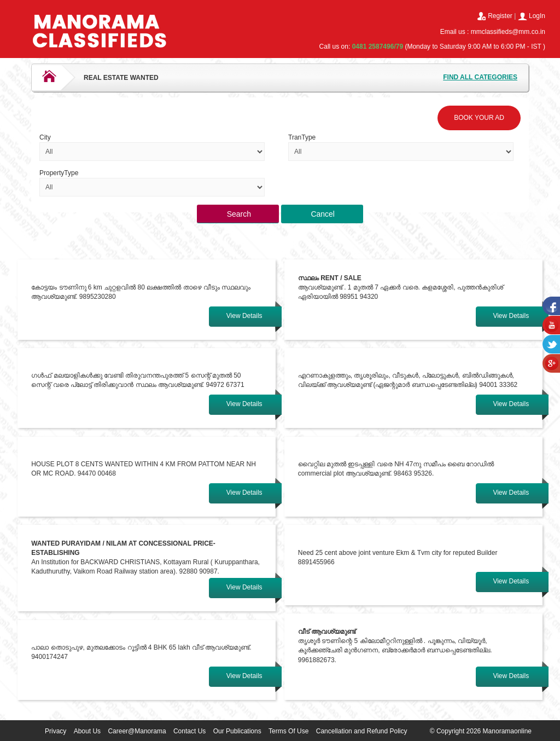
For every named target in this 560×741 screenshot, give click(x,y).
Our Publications (237, 731)
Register (500, 16)
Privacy (56, 731)
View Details (244, 316)
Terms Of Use (288, 731)
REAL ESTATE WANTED (121, 78)
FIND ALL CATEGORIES (480, 77)
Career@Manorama (137, 731)
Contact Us (189, 731)
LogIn (537, 16)
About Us (87, 731)
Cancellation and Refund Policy (362, 731)
